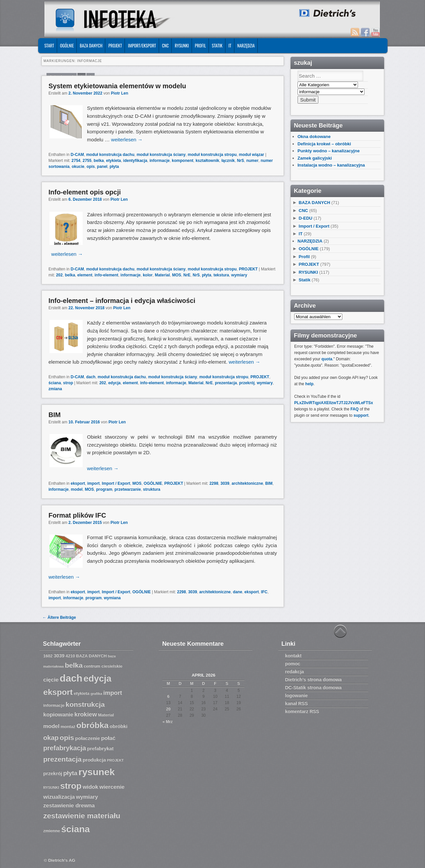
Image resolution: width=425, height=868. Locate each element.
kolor (148, 275)
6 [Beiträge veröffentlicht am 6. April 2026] (169, 696)
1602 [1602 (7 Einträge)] (48, 656)
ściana (55, 383)
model (77, 489)
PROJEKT (115, 45)
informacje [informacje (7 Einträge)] (54, 705)
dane (237, 592)
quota (327, 359)
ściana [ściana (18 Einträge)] (75, 829)
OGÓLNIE (67, 45)
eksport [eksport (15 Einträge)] (58, 692)
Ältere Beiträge (59, 617)
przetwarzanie (128, 489)
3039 (225, 483)
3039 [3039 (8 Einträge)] (59, 656)
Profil (200, 45)
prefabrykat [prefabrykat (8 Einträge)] (100, 749)
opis (91, 167)
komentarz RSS (302, 711)
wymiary (239, 275)
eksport (78, 483)
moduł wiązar (252, 155)
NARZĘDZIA (246, 45)
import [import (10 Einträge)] (113, 693)
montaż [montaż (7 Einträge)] (68, 727)
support (361, 415)
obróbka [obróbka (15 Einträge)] (92, 725)
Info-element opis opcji (85, 192)
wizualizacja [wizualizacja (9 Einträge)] (59, 797)
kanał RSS (297, 703)
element (85, 275)
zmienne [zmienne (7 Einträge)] (52, 831)
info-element (106, 275)
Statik (217, 45)
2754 (76, 161)
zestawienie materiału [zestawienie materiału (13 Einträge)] (82, 816)
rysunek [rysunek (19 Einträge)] (96, 772)
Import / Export (116, 483)
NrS (241, 161)
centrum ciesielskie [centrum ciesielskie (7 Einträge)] (103, 666)
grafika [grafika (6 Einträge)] (96, 693)
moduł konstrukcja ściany (161, 155)
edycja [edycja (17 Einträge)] (98, 679)
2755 (87, 161)
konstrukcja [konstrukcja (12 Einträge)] (85, 704)
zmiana (55, 389)
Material (162, 275)
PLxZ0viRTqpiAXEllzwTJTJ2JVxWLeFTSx (334, 403)
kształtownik (207, 161)
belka (99, 161)
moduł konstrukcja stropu (212, 155)
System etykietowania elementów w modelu (117, 86)
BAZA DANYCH (91, 45)
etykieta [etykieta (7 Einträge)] (82, 693)
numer (253, 161)
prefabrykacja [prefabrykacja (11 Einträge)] (65, 748)
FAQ (354, 409)
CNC (165, 45)
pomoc (293, 664)
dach (91, 377)
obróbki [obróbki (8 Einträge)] (119, 726)
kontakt (294, 656)
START (49, 45)
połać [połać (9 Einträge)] (108, 738)
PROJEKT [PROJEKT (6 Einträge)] (115, 760)
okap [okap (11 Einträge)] (51, 738)
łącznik (228, 161)
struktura (152, 489)
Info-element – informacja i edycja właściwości (122, 301)
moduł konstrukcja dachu (110, 155)
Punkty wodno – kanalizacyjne (329, 151)
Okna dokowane (314, 137)
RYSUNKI (182, 45)
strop (68, 383)
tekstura (221, 275)
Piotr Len (120, 93)
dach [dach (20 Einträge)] (71, 678)
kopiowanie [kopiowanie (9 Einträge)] (58, 715)
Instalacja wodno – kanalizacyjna (331, 165)
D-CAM (77, 155)
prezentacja (226, 383)
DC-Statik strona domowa (313, 687)
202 (59, 275)
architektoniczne (247, 483)
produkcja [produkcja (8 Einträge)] (94, 760)
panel (102, 167)
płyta (114, 167)
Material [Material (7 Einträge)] (106, 715)
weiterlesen (127, 140)
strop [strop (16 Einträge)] (71, 786)
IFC (264, 592)
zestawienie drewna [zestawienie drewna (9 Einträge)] (69, 805)
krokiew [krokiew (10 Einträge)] (86, 714)
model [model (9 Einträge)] (51, 726)
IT (230, 45)
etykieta (113, 161)
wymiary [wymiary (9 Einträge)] (87, 797)
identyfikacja (135, 161)
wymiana (112, 598)
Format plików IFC (77, 515)
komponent (183, 161)
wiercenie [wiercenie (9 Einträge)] (112, 787)
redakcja (295, 672)
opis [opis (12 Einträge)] (67, 737)
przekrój (247, 383)
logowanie (297, 695)
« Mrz (168, 722)
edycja (114, 383)
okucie (78, 167)
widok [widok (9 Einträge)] (90, 787)
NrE (187, 275)
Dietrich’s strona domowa (314, 680)
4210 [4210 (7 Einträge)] (70, 656)
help (309, 384)
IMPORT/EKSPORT (142, 45)
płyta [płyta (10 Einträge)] (71, 773)
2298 (214, 483)
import (93, 483)
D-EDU (306, 218)
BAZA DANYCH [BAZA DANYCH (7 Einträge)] (91, 656)
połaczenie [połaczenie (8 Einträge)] (87, 738)
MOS (176, 275)
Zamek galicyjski (315, 158)
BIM (55, 415)
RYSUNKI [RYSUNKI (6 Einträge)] (51, 787)
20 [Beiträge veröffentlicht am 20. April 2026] (168, 709)
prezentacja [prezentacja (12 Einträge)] (62, 759)
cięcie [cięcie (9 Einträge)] (51, 680)
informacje (160, 161)
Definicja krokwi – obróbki (324, 144)
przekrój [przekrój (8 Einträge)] (53, 773)
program (104, 489)
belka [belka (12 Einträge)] (74, 665)
